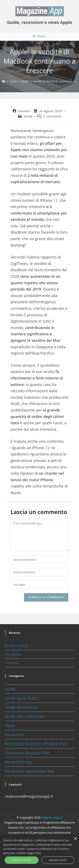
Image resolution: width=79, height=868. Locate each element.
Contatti (12, 663)
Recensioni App (19, 762)
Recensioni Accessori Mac (27, 753)
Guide (28, 116)
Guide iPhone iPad (21, 707)
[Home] (3, 81)
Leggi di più (34, 853)
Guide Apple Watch (22, 698)
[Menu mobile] (39, 36)
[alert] (39, 852)
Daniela (24, 111)
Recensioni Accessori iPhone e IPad (36, 744)
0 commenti (52, 116)
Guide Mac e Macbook (25, 716)
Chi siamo (13, 654)
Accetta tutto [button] (22, 860)
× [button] (75, 839)
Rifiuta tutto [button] (58, 860)
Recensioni (15, 735)
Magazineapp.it (52, 817)
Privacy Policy (16, 646)
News (10, 725)
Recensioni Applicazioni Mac (30, 771)
